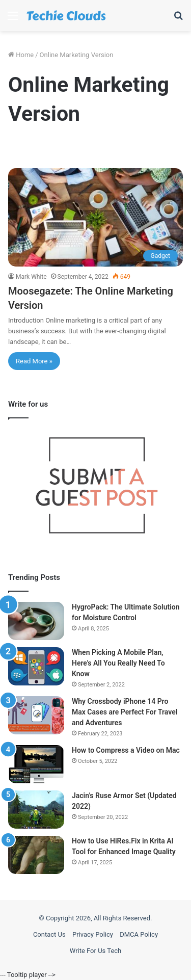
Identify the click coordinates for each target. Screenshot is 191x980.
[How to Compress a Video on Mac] (36, 764)
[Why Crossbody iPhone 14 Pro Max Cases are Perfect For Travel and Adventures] (36, 715)
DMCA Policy (139, 934)
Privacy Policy (93, 934)
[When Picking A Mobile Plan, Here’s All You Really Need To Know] (36, 666)
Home (21, 55)
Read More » (34, 361)
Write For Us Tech (96, 951)
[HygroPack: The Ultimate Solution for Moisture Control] (36, 621)
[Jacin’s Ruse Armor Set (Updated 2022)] (36, 810)
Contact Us (49, 934)
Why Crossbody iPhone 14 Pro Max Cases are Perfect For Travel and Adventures (125, 712)
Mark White (31, 277)
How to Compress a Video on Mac (126, 750)
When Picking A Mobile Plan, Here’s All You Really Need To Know (118, 663)
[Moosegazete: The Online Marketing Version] (95, 217)
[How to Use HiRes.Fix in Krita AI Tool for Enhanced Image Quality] (36, 855)
